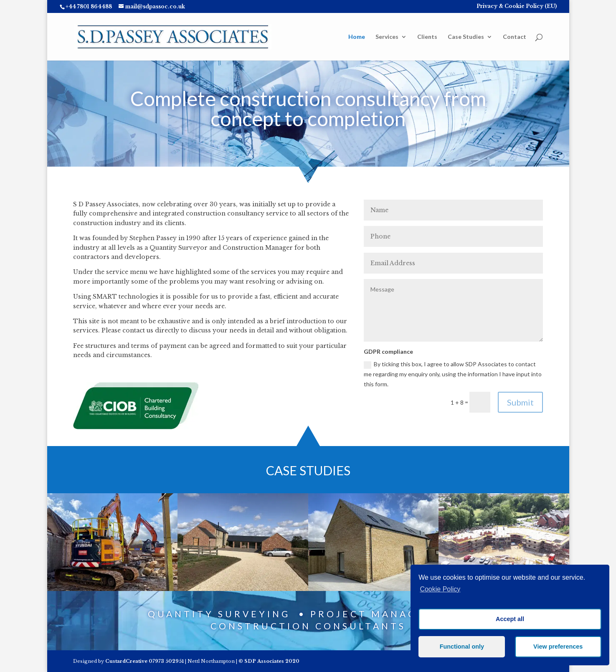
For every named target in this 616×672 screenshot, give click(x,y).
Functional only (462, 647)
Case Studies (466, 37)
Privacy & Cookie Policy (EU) (517, 6)
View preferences (558, 647)
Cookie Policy (440, 589)
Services (387, 37)
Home (357, 37)
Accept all (510, 619)
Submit (520, 402)
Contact (515, 37)
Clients (427, 37)
